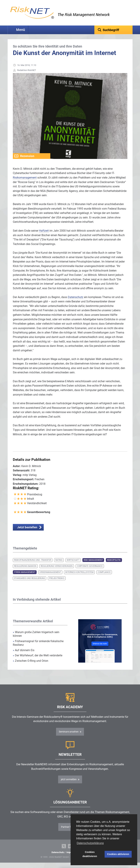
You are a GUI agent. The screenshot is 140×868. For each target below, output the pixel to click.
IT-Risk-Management (25, 578)
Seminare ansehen (69, 737)
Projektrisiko (57, 584)
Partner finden (69, 832)
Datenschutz (58, 858)
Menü (21, 30)
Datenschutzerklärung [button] (90, 843)
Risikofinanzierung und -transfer (33, 565)
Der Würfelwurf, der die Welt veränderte (38, 661)
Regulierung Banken (25, 571)
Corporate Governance (90, 571)
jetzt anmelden (69, 785)
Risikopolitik (114, 565)
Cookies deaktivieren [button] (90, 854)
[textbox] (113, 30)
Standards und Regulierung (29, 584)
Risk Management (93, 565)
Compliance (104, 578)
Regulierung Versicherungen (57, 571)
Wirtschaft (73, 565)
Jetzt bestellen (27, 533)
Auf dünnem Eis (24, 656)
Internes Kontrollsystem (79, 578)
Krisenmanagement (50, 578)
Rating (59, 565)
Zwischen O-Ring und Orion (31, 666)
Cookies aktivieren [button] (118, 854)
